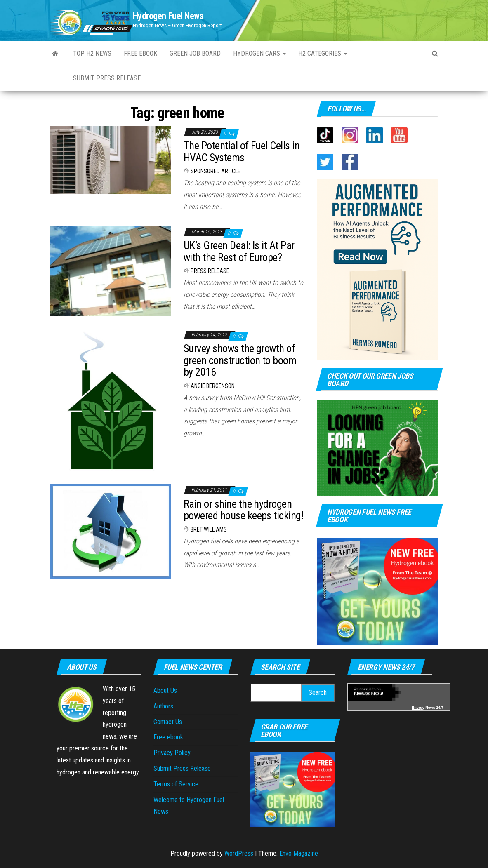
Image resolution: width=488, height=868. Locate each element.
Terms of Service (176, 784)
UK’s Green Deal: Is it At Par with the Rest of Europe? (239, 251)
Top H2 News (92, 53)
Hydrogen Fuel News (168, 16)
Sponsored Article (216, 171)
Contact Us (168, 722)
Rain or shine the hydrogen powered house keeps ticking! (243, 510)
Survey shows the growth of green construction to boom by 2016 (240, 360)
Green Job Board (195, 53)
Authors (163, 706)
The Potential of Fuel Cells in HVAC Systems (242, 152)
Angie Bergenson (213, 386)
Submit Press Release (107, 78)
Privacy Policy (172, 753)
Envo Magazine (299, 853)
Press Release (210, 271)
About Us (165, 690)
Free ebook (140, 53)
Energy (418, 708)
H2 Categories (323, 53)
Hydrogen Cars (259, 53)
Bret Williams (209, 529)
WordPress (239, 853)
